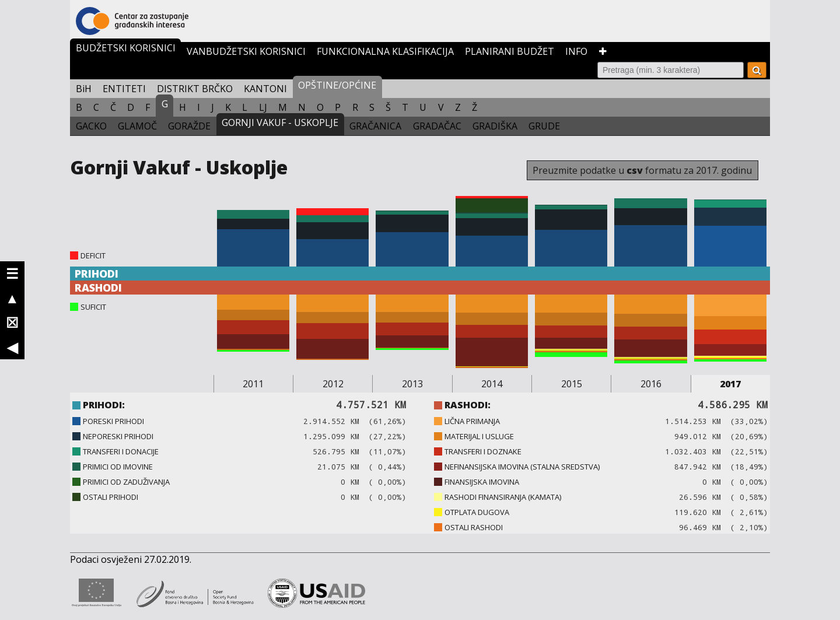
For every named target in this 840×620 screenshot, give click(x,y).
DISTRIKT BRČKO (195, 89)
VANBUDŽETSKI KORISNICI (246, 51)
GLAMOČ (137, 126)
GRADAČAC (437, 126)
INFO (576, 51)
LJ (263, 107)
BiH (84, 89)
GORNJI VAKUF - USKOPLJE (280, 122)
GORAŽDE (189, 126)
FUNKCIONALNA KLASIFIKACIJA (385, 51)
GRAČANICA (375, 126)
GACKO (91, 126)
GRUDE (544, 126)
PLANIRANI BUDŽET (510, 51)
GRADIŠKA (495, 126)
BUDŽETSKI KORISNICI (126, 48)
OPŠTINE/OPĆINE (337, 85)
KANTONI (265, 89)
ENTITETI (124, 89)
